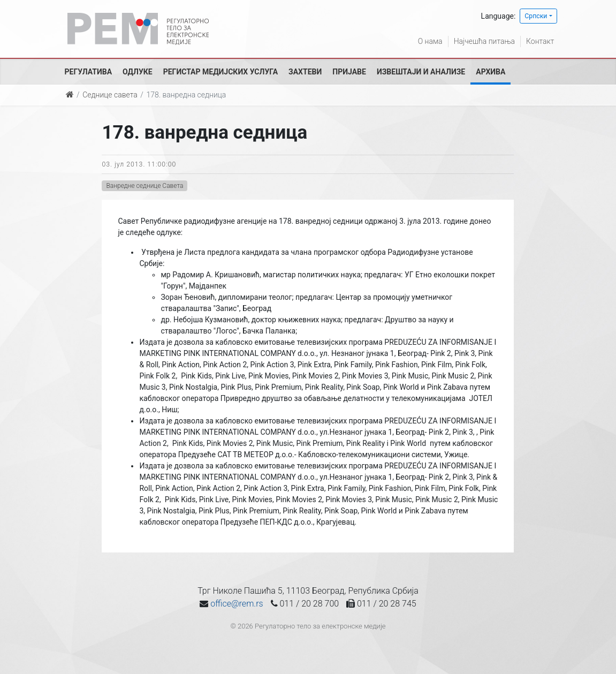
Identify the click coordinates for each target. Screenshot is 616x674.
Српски (536, 16)
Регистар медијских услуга (220, 72)
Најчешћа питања (484, 41)
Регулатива (89, 72)
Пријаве (349, 72)
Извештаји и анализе (421, 72)
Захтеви (305, 72)
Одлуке (138, 72)
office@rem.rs (237, 604)
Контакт (540, 41)
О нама (430, 41)
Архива (490, 72)
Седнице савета (110, 95)
